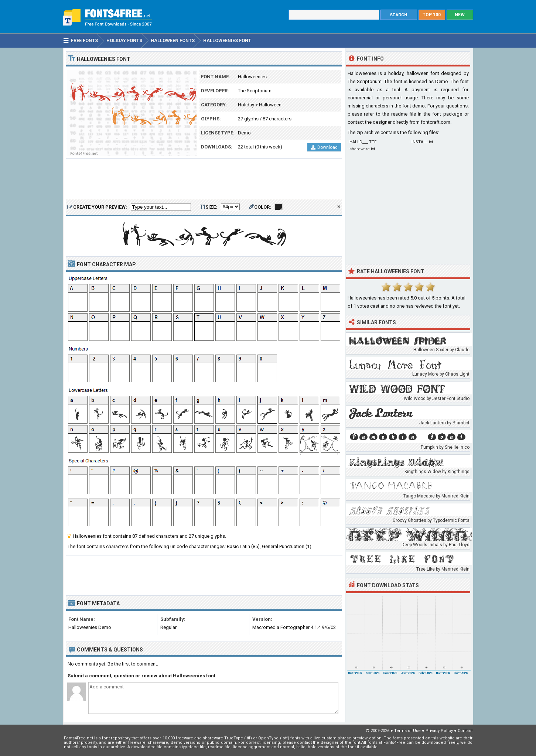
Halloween (270, 105)
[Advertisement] (204, 179)
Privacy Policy (439, 731)
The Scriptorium (255, 91)
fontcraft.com (436, 122)
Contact (465, 731)
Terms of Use (407, 731)
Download (324, 147)
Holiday (246, 105)
